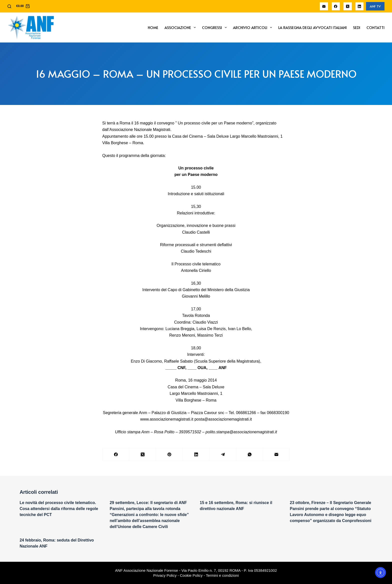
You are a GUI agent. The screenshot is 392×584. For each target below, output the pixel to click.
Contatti (375, 27)
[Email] (324, 6)
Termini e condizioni (222, 575)
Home (153, 27)
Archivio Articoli (253, 27)
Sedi (357, 27)
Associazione (181, 27)
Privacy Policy (165, 575)
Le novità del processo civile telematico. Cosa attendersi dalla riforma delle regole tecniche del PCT (59, 509)
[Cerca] (9, 6)
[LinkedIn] (360, 6)
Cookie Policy (191, 575)
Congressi (215, 27)
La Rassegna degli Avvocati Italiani (312, 27)
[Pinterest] (169, 454)
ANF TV (375, 6)
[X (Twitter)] (348, 6)
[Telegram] (223, 454)
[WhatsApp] (250, 454)
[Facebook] (336, 6)
